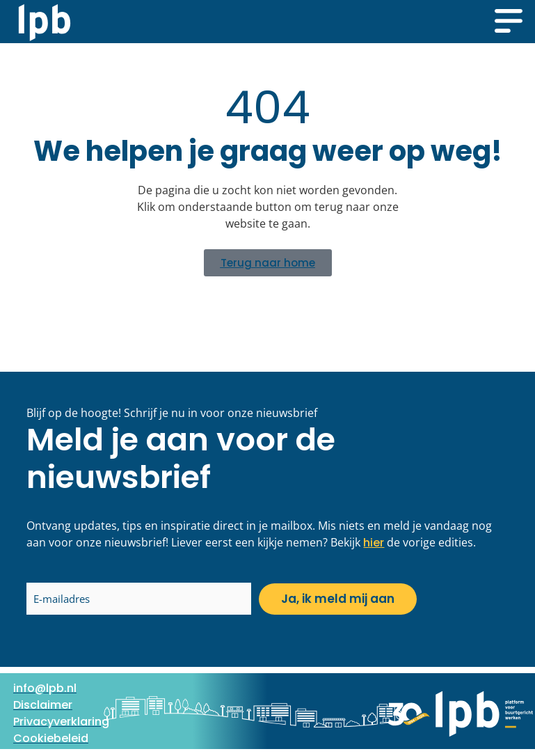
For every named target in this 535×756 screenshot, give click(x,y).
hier (374, 543)
